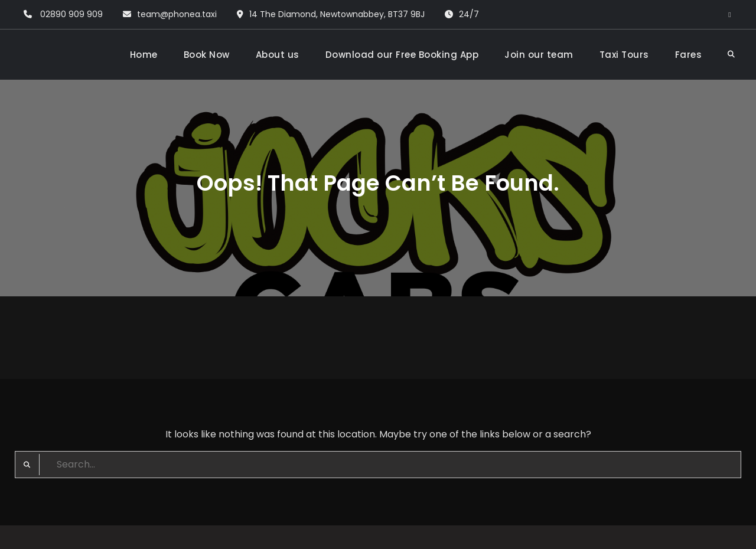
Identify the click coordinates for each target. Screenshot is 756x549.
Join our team (539, 55)
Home (144, 55)
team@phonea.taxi (177, 14)
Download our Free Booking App (402, 55)
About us (278, 55)
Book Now (207, 55)
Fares (689, 55)
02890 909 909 (71, 14)
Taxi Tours (624, 55)
